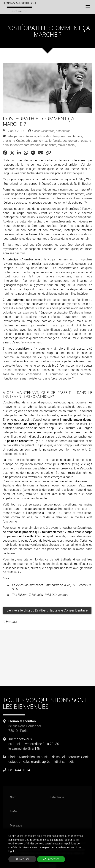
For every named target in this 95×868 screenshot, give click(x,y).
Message (16, 825)
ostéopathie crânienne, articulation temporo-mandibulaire (45, 137)
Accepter (51, 859)
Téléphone (57, 797)
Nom (13, 797)
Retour (10, 622)
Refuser (22, 859)
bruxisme (9, 141)
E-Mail (14, 811)
